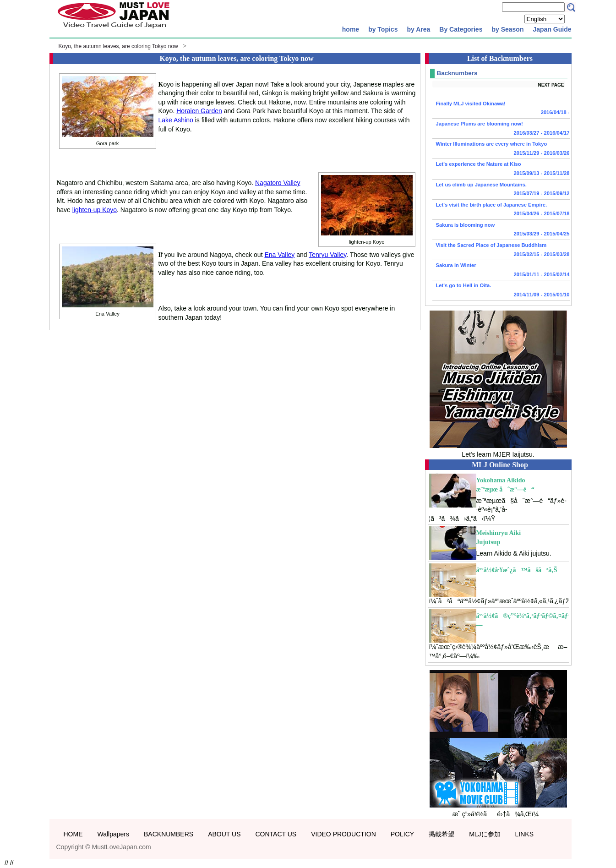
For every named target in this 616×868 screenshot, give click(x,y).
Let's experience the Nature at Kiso (501, 169)
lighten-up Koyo (95, 210)
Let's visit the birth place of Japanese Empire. (501, 210)
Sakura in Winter (501, 271)
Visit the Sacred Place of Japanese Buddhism (501, 251)
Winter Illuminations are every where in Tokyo (501, 149)
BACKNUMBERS (169, 834)
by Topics (383, 29)
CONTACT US (276, 834)
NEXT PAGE (551, 85)
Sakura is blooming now (501, 230)
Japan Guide (552, 29)
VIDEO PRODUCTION (343, 834)
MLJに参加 (485, 834)
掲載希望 (442, 834)
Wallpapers (114, 834)
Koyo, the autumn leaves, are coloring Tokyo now (118, 46)
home (351, 29)
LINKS (524, 834)
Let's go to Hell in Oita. (501, 291)
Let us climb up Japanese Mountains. (501, 190)
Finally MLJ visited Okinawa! (501, 109)
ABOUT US (224, 834)
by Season (507, 29)
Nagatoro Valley (278, 183)
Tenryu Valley (327, 255)
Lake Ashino (176, 120)
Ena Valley (279, 255)
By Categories (461, 29)
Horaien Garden (199, 111)
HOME (73, 834)
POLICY (402, 834)
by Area (418, 29)
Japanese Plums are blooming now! (501, 129)
